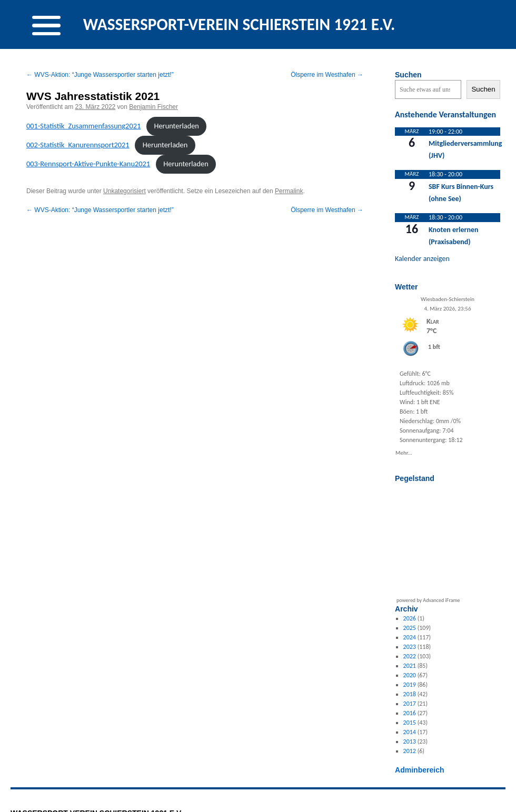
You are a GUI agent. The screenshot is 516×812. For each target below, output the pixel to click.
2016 (410, 713)
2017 (410, 704)
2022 (410, 656)
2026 (410, 618)
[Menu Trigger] (46, 24)
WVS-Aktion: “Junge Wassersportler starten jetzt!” (100, 75)
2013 (410, 741)
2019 (410, 685)
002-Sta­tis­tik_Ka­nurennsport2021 (78, 145)
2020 (410, 675)
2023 (410, 647)
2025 (410, 628)
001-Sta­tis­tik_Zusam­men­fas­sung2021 (83, 126)
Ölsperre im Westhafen (327, 75)
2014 (410, 732)
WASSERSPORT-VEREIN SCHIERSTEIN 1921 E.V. (239, 24)
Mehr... (404, 452)
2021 (410, 666)
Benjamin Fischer (153, 107)
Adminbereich (420, 770)
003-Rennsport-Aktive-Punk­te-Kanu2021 (88, 164)
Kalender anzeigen (422, 259)
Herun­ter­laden (176, 126)
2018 (410, 694)
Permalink (289, 191)
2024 (410, 637)
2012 (410, 751)
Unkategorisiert (125, 191)
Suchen (408, 75)
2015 (410, 723)
